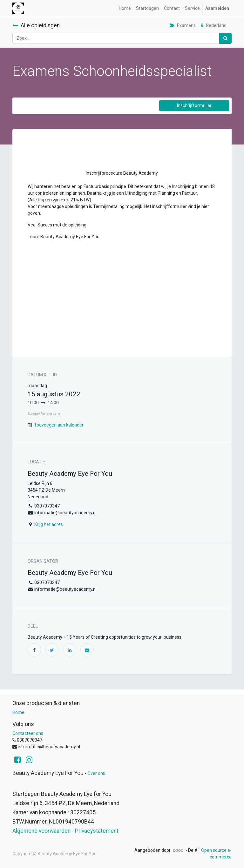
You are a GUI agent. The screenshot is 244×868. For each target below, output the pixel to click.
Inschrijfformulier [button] (194, 105)
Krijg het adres (49, 524)
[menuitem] (125, 8)
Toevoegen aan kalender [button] (59, 425)
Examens (183, 25)
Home (18, 712)
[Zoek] (225, 38)
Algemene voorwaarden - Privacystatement (65, 831)
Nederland (214, 25)
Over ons (96, 773)
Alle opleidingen (36, 25)
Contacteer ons (28, 733)
